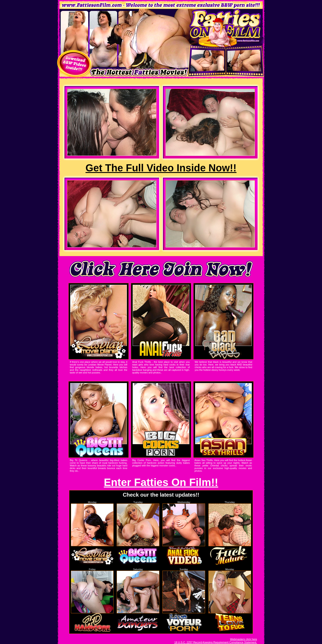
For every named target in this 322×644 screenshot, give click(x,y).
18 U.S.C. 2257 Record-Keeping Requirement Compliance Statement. (216, 642)
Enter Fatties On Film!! (161, 482)
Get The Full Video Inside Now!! (161, 168)
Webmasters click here (243, 639)
